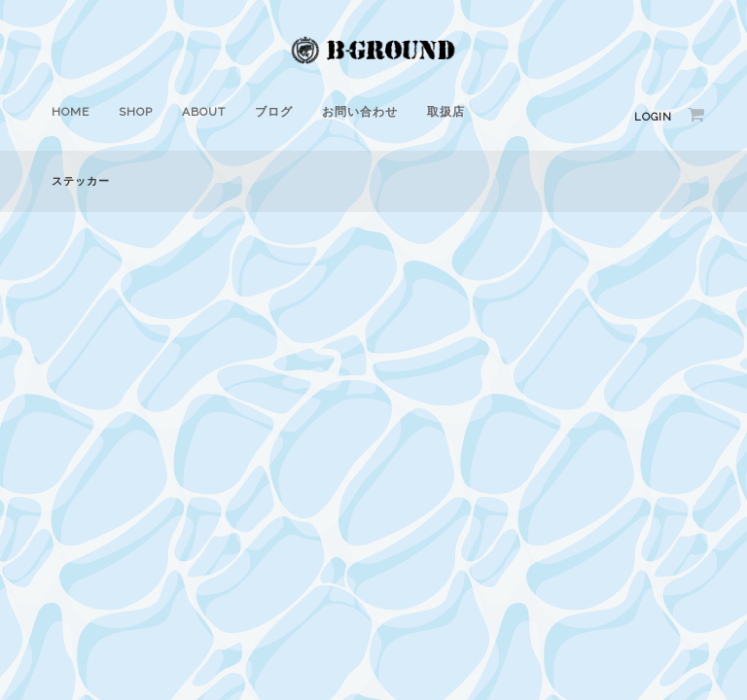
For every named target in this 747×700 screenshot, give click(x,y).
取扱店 (446, 112)
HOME (71, 112)
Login (653, 117)
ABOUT (204, 112)
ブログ (274, 112)
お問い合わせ (360, 112)
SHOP (136, 112)
